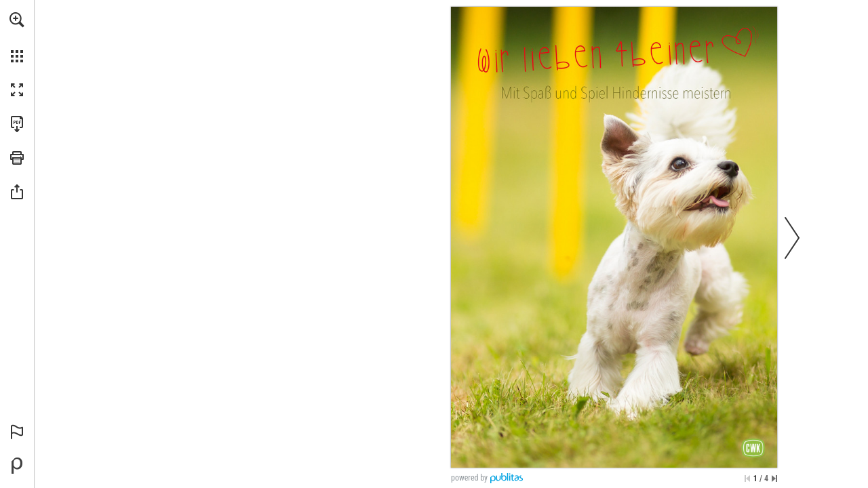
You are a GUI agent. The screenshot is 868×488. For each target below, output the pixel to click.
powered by (469, 478)
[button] (17, 20)
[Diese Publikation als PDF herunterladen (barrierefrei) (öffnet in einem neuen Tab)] (17, 124)
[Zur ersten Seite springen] (747, 479)
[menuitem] (17, 37)
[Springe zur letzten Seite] (774, 479)
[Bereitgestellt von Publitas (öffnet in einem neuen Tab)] (17, 466)
